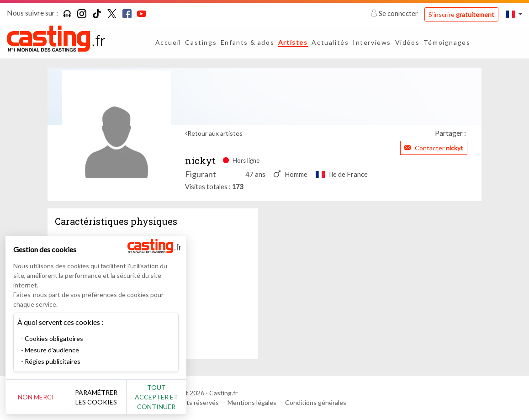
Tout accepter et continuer (165, 397)
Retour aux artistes (215, 133)
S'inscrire (461, 14)
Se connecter (395, 13)
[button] (514, 14)
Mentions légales (252, 402)
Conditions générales (316, 402)
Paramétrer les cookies (102, 397)
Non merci (38, 397)
